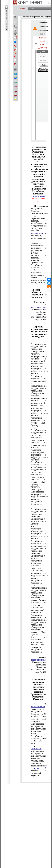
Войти (44, 65)
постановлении (38, 707)
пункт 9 (40, 768)
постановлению (39, 307)
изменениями (39, 196)
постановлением (38, 660)
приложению (37, 233)
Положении (36, 748)
